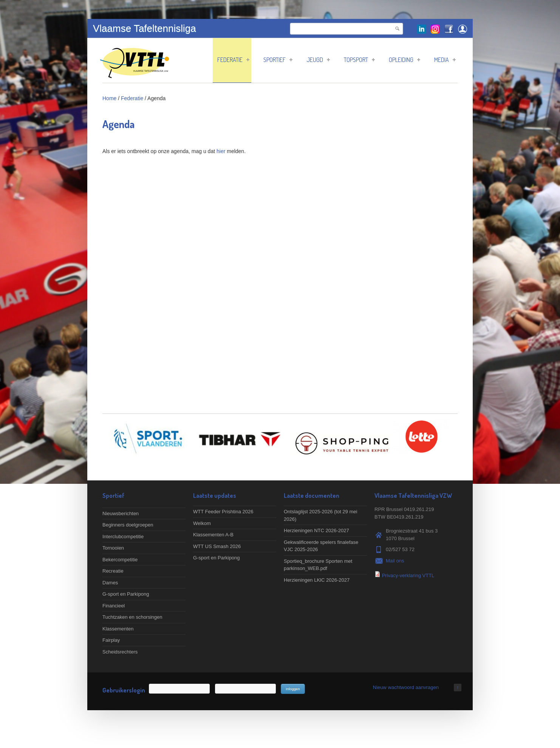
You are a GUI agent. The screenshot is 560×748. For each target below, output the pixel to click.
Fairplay (111, 640)
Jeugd (318, 60)
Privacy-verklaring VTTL (408, 575)
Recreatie (113, 571)
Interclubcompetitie (123, 537)
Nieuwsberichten (121, 513)
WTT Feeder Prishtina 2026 (223, 512)
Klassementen (118, 629)
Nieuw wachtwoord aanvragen (406, 687)
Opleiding (405, 60)
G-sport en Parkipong (126, 594)
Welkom (202, 523)
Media (445, 60)
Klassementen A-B (213, 535)
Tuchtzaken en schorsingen (132, 617)
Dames (110, 583)
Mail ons (395, 561)
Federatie (233, 60)
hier (221, 151)
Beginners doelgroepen (128, 525)
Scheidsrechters (120, 652)
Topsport (359, 60)
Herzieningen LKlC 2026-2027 (317, 580)
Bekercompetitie (120, 560)
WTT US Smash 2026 (217, 546)
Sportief (278, 60)
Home (109, 98)
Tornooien (113, 548)
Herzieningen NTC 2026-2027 (316, 530)
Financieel (114, 606)
